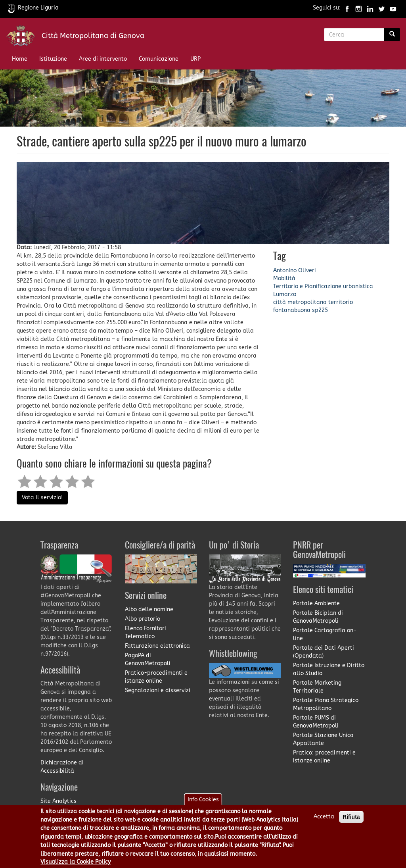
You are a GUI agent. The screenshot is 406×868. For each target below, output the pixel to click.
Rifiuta (351, 822)
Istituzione (53, 59)
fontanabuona (292, 310)
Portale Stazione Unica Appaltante (323, 739)
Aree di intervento (103, 59)
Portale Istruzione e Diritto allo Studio (329, 669)
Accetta (324, 822)
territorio (341, 302)
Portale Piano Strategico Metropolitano (326, 704)
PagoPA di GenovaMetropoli (148, 659)
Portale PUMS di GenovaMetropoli (316, 722)
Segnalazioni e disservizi (158, 690)
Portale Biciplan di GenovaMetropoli (318, 617)
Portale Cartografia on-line (325, 634)
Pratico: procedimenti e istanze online (324, 757)
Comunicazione (159, 59)
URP (195, 59)
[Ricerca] (392, 35)
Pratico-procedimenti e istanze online (156, 677)
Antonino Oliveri (295, 270)
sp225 (320, 310)
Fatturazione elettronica (157, 646)
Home (20, 59)
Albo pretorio (143, 619)
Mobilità (284, 278)
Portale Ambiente (316, 603)
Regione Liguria (33, 8)
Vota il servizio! (42, 498)
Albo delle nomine (149, 609)
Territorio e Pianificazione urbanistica (323, 286)
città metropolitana (300, 302)
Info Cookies (203, 805)
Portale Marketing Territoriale (317, 687)
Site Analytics (58, 801)
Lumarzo (285, 294)
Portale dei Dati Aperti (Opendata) (324, 652)
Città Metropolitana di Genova (93, 36)
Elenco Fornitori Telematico (146, 632)
